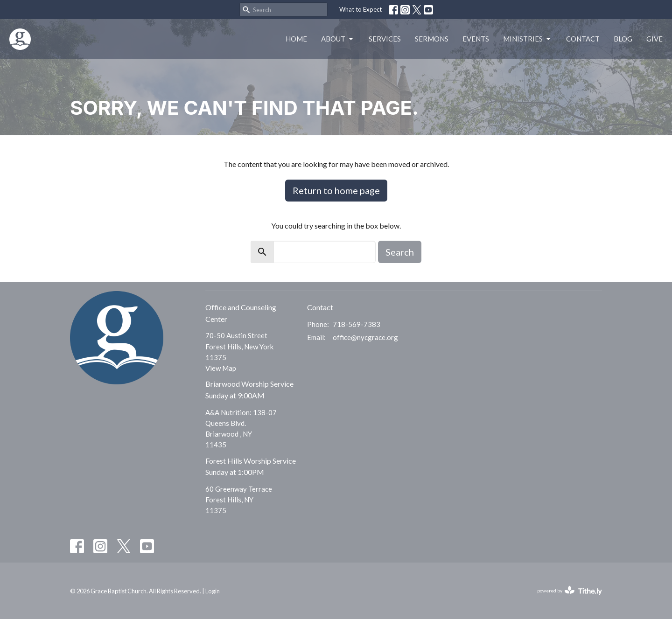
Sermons (432, 39)
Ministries (528, 39)
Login (213, 591)
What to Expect (360, 9)
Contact (583, 39)
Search (400, 252)
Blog (623, 39)
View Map (221, 368)
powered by (570, 591)
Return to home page (336, 190)
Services (385, 39)
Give (654, 39)
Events (476, 39)
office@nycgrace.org (365, 337)
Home (296, 39)
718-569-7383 (357, 324)
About (338, 39)
